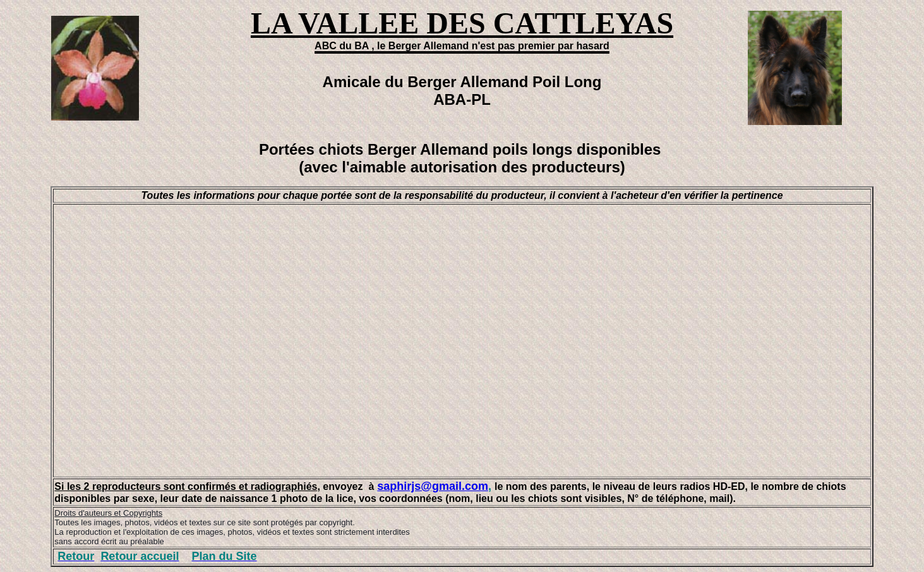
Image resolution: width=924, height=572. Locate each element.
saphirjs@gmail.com (433, 486)
